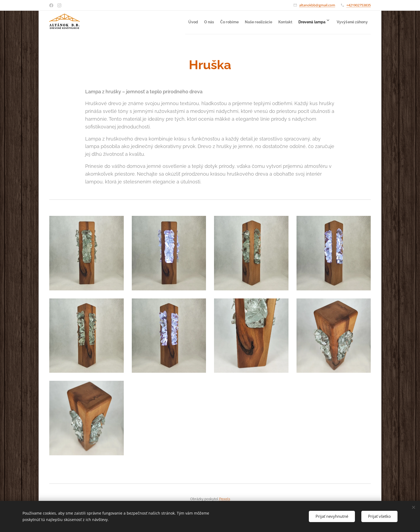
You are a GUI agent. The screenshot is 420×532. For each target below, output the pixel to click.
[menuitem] (161, 22)
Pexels (225, 499)
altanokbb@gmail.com (317, 5)
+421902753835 (359, 5)
